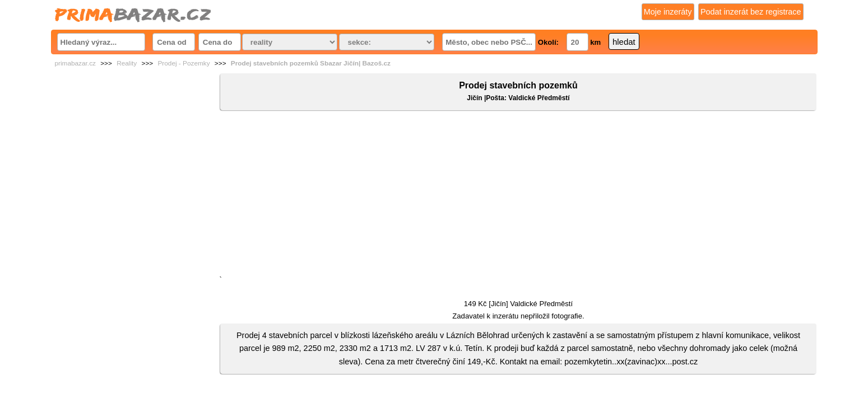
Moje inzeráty (668, 12)
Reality (127, 63)
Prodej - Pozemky (184, 63)
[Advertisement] (518, 195)
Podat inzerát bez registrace (751, 12)
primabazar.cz (75, 63)
